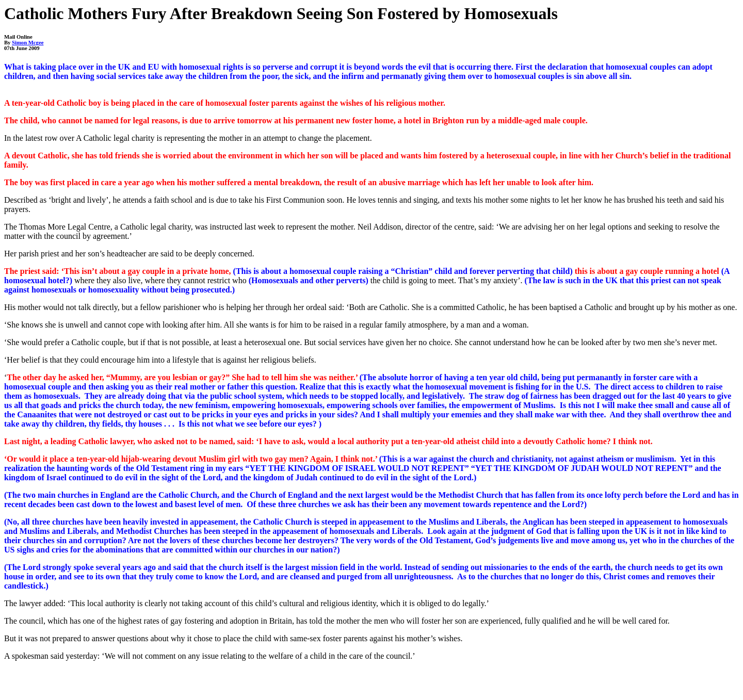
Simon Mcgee (28, 43)
